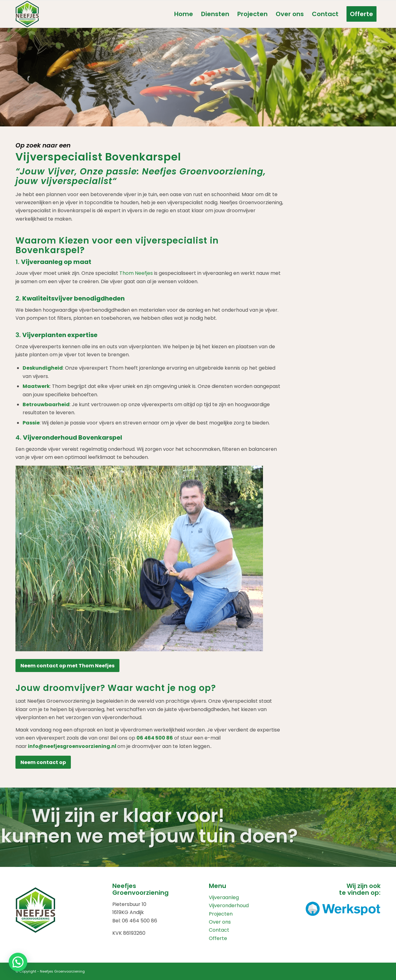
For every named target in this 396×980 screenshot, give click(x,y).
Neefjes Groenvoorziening (62, 971)
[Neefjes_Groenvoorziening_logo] (27, 14)
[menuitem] (184, 14)
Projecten (221, 914)
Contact (219, 930)
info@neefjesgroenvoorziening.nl (72, 746)
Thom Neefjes (136, 273)
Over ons (220, 922)
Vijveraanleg (224, 897)
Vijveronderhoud (229, 905)
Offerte (218, 938)
